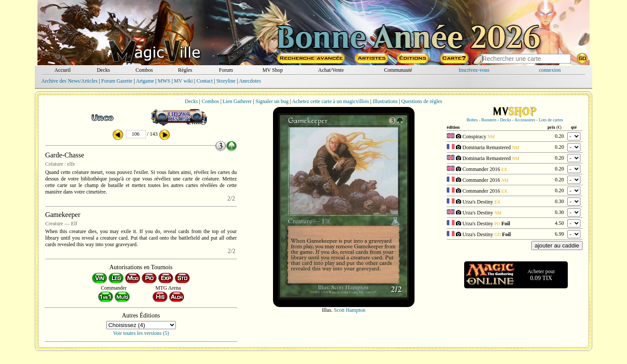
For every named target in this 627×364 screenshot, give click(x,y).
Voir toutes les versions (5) (141, 333)
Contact (204, 81)
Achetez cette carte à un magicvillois (330, 101)
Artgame (145, 81)
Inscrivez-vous (474, 70)
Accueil (62, 70)
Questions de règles (422, 101)
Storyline (226, 81)
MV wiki (183, 81)
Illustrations (385, 101)
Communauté (398, 70)
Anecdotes (250, 81)
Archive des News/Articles (69, 81)
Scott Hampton (350, 310)
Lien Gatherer (237, 101)
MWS (164, 81)
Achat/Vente (331, 70)
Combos (144, 70)
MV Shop (273, 70)
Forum (226, 70)
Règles (185, 70)
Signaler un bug (272, 101)
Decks (103, 70)
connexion (550, 70)
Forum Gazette (117, 81)
